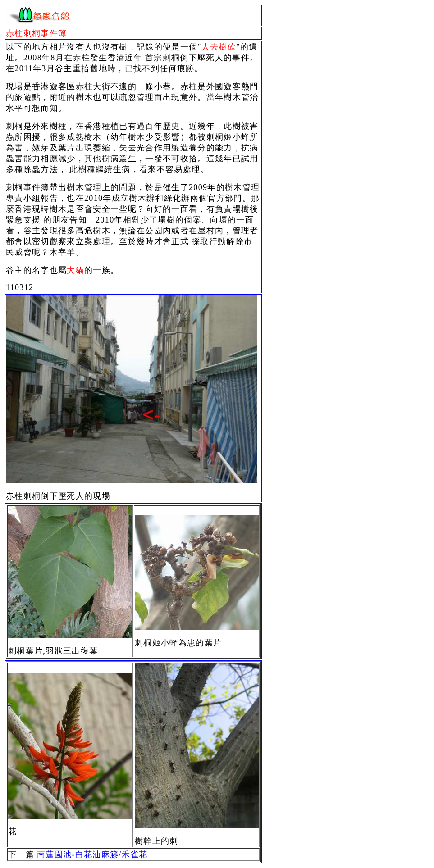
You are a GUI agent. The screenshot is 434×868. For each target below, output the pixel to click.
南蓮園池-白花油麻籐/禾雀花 (92, 854)
